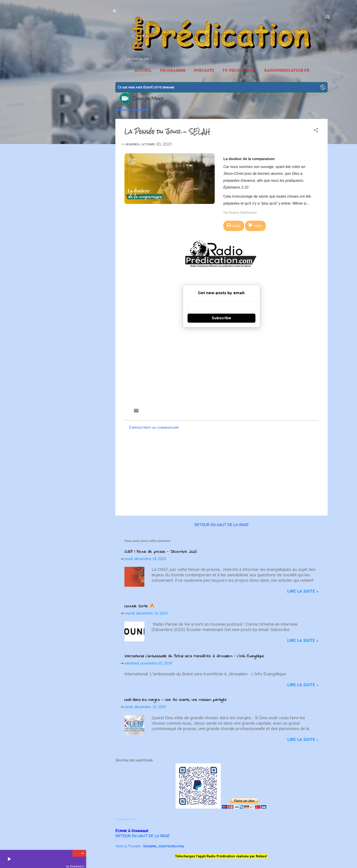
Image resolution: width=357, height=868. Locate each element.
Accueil (143, 71)
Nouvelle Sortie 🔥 (139, 606)
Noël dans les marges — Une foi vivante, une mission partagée (176, 700)
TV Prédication (239, 71)
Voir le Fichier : (150, 846)
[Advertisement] (221, 366)
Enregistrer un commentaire (154, 427)
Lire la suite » (303, 591)
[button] (316, 131)
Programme (173, 71)
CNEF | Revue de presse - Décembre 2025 (161, 552)
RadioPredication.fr (287, 71)
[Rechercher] (328, 18)
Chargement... (127, 819)
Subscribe (221, 318)
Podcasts (204, 71)
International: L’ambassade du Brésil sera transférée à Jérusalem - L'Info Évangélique (194, 656)
